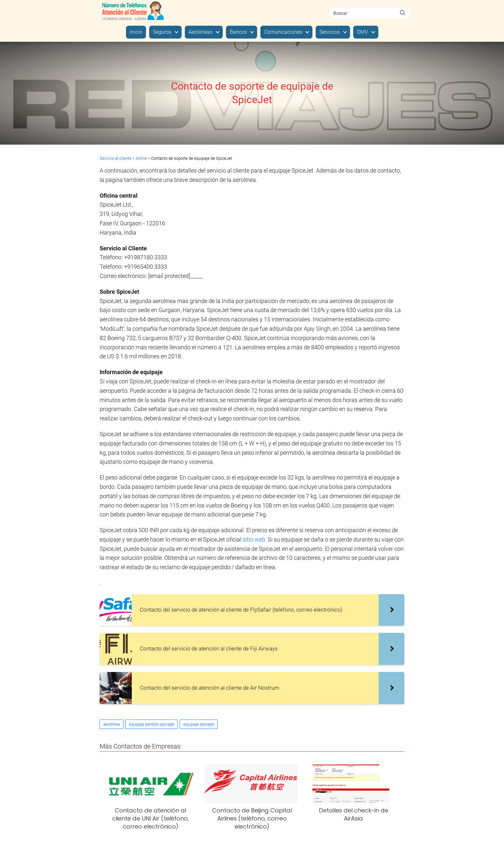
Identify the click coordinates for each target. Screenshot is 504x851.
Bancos (238, 32)
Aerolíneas (201, 32)
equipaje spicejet (199, 724)
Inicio (136, 32)
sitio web (254, 539)
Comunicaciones (283, 32)
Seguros (162, 32)
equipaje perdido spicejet (152, 724)
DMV (363, 32)
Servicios (330, 32)
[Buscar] (402, 13)
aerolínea (112, 724)
